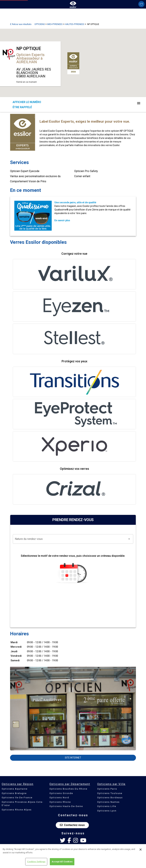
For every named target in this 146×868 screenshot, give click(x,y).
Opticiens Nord (59, 798)
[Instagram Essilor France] (76, 840)
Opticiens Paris (107, 789)
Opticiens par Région (18, 784)
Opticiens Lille (107, 806)
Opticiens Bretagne (14, 793)
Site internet (73, 758)
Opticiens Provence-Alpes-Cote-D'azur (23, 804)
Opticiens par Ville (111, 784)
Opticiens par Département (70, 784)
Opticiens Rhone (60, 802)
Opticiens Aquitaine (15, 789)
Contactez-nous (72, 825)
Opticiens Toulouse (110, 793)
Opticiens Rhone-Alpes (17, 810)
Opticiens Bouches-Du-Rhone (68, 789)
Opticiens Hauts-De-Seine (66, 806)
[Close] (141, 850)
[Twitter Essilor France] (63, 840)
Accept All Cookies (62, 862)
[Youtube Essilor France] (83, 840)
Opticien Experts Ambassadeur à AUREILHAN (30, 58)
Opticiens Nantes (108, 802)
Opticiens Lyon (107, 811)
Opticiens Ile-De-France (17, 798)
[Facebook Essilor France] (69, 840)
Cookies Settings (36, 862)
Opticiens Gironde (61, 793)
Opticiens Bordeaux (110, 798)
